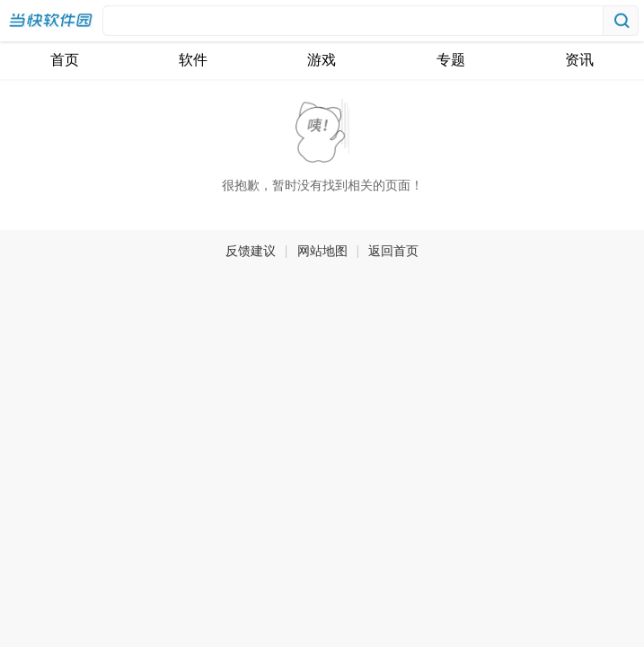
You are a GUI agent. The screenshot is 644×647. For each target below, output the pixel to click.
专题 (451, 60)
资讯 (579, 60)
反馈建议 (251, 251)
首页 (65, 60)
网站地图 (322, 251)
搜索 (621, 21)
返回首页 (393, 251)
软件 (193, 60)
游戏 (322, 60)
